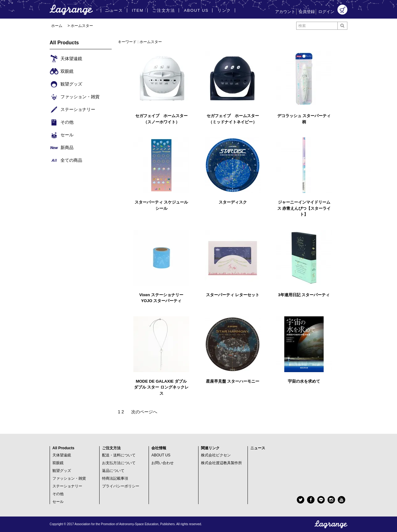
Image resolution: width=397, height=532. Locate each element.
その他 (58, 494)
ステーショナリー (67, 486)
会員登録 (307, 12)
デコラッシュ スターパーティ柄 (304, 119)
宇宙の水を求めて (304, 381)
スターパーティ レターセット (233, 295)
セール (58, 502)
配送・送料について (119, 455)
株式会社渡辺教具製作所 (221, 463)
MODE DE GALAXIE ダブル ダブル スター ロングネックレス (161, 387)
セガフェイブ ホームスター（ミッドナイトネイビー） (233, 119)
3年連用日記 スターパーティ (304, 295)
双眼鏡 (58, 463)
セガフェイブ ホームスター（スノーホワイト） (161, 119)
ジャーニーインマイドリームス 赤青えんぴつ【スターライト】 (304, 208)
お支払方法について (119, 463)
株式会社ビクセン (216, 455)
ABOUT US (161, 455)
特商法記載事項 (115, 478)
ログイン (326, 12)
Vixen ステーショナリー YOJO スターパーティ (161, 298)
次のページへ (144, 412)
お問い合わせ (163, 463)
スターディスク (233, 202)
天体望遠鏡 (62, 455)
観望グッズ (62, 471)
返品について (113, 471)
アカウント (285, 12)
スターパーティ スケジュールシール (161, 205)
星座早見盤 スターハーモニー (233, 381)
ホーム (57, 26)
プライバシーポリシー (121, 486)
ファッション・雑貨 (69, 478)
